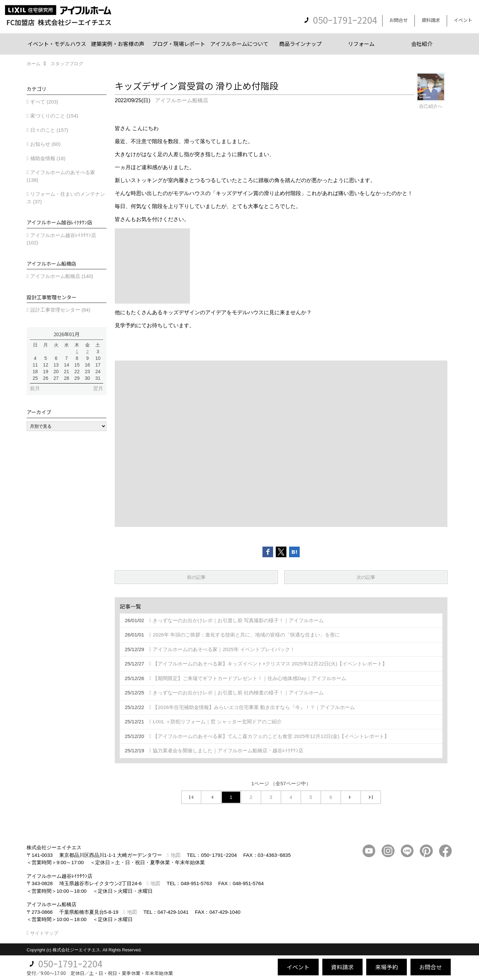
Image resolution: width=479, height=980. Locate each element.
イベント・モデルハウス (57, 44)
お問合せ (399, 20)
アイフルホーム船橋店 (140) (62, 276)
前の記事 (196, 577)
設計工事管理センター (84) (60, 310)
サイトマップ (44, 933)
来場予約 (387, 967)
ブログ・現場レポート (179, 44)
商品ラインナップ (300, 44)
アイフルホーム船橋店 (182, 100)
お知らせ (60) (45, 144)
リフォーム (361, 44)
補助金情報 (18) (48, 158)
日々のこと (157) (49, 130)
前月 (35, 388)
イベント (463, 20)
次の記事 (366, 577)
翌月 (98, 388)
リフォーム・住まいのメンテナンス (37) (66, 198)
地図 (176, 855)
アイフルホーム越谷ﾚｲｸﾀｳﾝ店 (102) (61, 239)
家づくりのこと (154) (54, 116)
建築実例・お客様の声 (118, 44)
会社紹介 (422, 44)
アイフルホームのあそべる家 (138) (61, 176)
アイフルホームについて (239, 44)
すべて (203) (44, 102)
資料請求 (431, 20)
